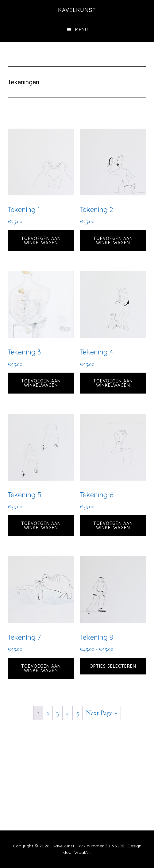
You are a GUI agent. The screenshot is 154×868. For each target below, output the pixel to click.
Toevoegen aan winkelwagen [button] (41, 241)
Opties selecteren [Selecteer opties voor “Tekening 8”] (113, 666)
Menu (82, 30)
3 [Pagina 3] (58, 713)
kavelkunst (77, 10)
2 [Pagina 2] (48, 713)
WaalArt (83, 852)
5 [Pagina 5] (77, 713)
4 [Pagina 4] (67, 713)
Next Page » (102, 713)
